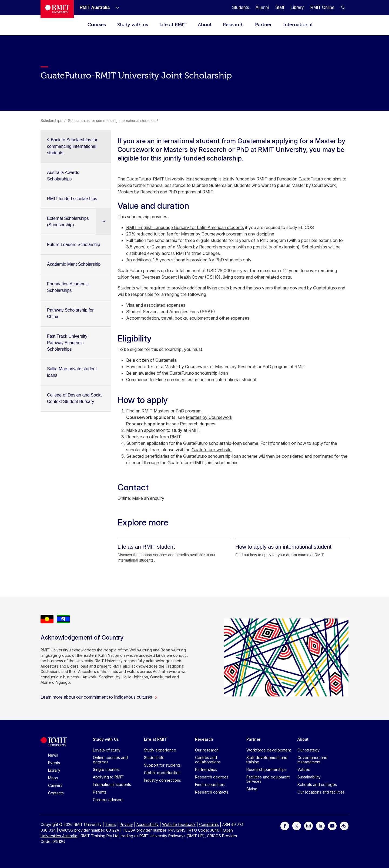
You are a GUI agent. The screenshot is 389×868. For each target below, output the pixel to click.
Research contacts (212, 792)
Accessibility (147, 824)
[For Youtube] (332, 826)
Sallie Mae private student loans (72, 372)
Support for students (162, 765)
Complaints (209, 824)
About (205, 25)
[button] (343, 8)
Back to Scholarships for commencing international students (72, 146)
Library (54, 770)
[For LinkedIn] (320, 826)
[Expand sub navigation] (103, 222)
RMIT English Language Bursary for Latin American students (185, 227)
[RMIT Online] (322, 7)
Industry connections (162, 780)
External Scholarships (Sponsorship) (68, 222)
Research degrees (198, 424)
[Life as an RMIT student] (146, 547)
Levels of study (107, 750)
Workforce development (269, 750)
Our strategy (308, 750)
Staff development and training (267, 760)
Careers (55, 785)
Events (54, 763)
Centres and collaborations (208, 760)
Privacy (126, 824)
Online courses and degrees (110, 760)
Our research (207, 750)
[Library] (297, 7)
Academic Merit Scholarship (74, 264)
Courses (97, 25)
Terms (111, 824)
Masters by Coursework (209, 417)
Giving (252, 789)
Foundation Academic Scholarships (68, 287)
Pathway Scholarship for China (70, 313)
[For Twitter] (297, 826)
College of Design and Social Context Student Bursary (75, 398)
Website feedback (179, 824)
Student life (154, 758)
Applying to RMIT (108, 777)
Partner (263, 25)
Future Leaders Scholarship (74, 245)
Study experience (160, 750)
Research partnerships (266, 769)
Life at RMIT (173, 25)
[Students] (241, 7)
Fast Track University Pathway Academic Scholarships (67, 343)
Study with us (133, 25)
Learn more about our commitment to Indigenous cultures (99, 697)
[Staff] (280, 7)
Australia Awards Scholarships (63, 176)
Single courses (106, 769)
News (53, 755)
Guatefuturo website (212, 450)
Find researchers (210, 785)
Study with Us (106, 739)
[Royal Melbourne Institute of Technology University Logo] (57, 9)
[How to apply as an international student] (283, 547)
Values (304, 769)
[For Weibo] (344, 826)
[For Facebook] (285, 826)
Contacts (56, 793)
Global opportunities (162, 773)
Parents (100, 792)
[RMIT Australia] (95, 7)
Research (233, 25)
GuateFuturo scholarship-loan (199, 373)
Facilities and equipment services (268, 779)
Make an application (146, 430)
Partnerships (206, 769)
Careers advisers (108, 800)
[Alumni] (262, 7)
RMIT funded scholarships (72, 199)
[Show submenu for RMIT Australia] (115, 8)
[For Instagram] (308, 826)
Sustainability (309, 777)
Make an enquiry (148, 498)
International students (112, 785)
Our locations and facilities (321, 792)
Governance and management (312, 760)
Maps (53, 778)
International (298, 25)
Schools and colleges (317, 785)
